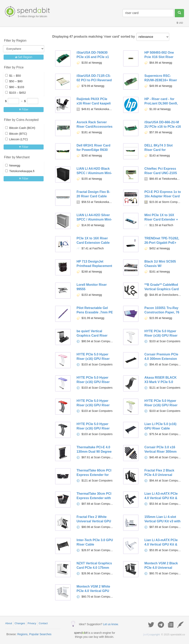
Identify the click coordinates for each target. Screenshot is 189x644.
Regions (22, 634)
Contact (43, 623)
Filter (24, 109)
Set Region (24, 57)
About (9, 623)
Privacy (32, 623)
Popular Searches (40, 634)
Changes (20, 623)
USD (180, 23)
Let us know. (111, 624)
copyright (151, 634)
